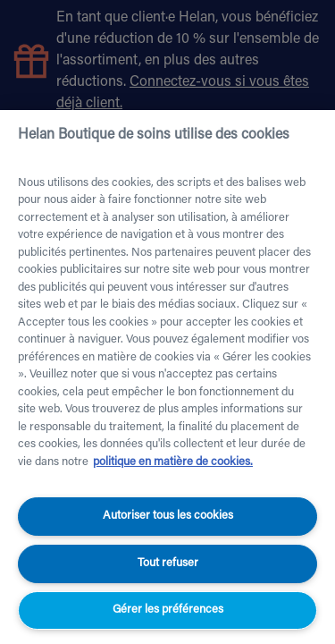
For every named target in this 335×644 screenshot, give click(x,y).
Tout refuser (168, 563)
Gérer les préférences (168, 610)
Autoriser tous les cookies (168, 516)
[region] (167, 377)
